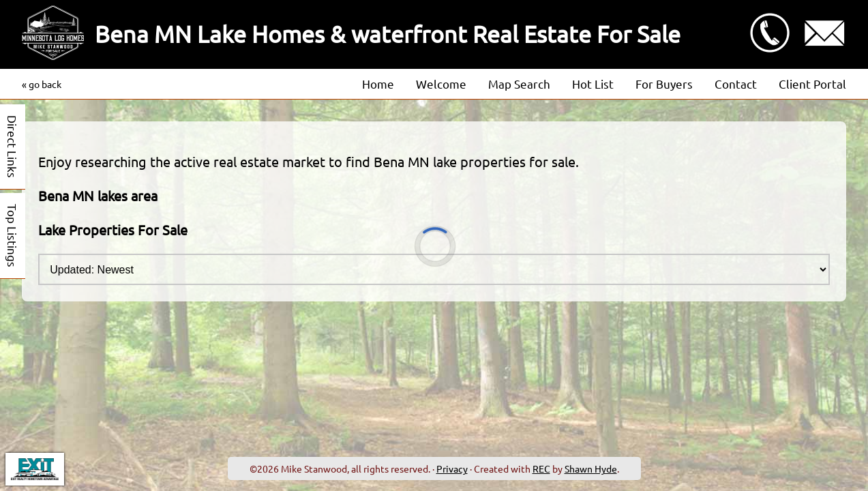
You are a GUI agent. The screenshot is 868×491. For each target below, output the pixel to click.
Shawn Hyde (591, 468)
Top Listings (13, 236)
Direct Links (13, 147)
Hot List (593, 84)
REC (541, 468)
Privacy (452, 468)
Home (378, 84)
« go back (42, 84)
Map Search (519, 84)
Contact (736, 84)
